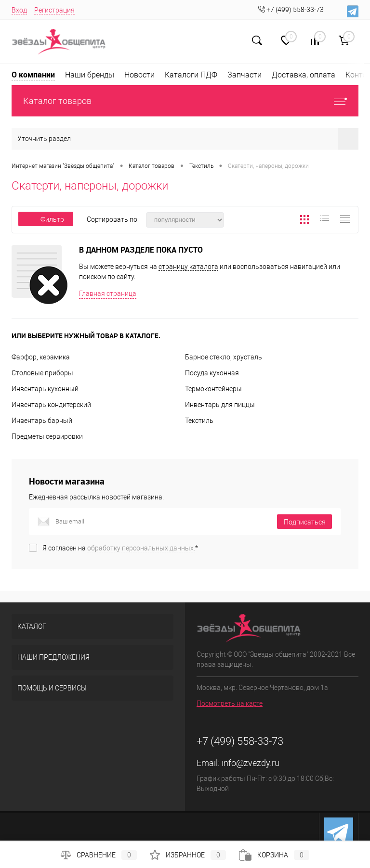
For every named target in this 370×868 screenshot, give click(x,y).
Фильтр (46, 219)
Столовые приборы (42, 373)
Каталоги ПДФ (191, 75)
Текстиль (199, 421)
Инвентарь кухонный (45, 389)
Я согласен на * (120, 548)
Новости (139, 75)
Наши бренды (90, 75)
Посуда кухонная (212, 373)
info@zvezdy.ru (251, 763)
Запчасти (244, 75)
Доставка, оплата (304, 75)
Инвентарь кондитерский (51, 405)
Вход (19, 10)
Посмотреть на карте (230, 703)
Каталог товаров (185, 101)
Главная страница (108, 294)
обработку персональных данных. (141, 548)
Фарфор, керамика (41, 357)
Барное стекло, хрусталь (224, 357)
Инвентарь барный (42, 421)
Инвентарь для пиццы (220, 405)
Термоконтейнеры (213, 389)
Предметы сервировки (47, 436)
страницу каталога (188, 267)
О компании (33, 75)
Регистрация (54, 10)
